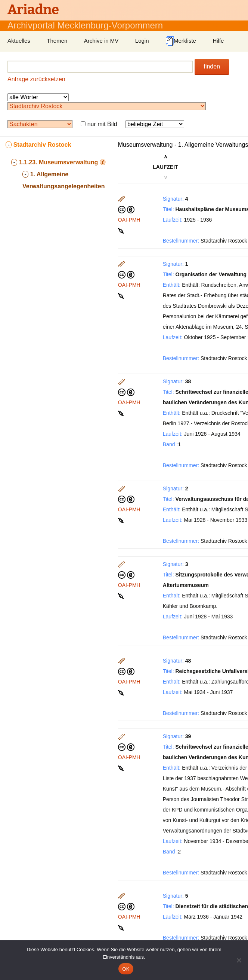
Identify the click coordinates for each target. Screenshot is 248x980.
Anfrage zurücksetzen (36, 79)
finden (212, 66)
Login (142, 41)
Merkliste (181, 41)
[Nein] (239, 960)
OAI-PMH (129, 220)
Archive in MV (101, 41)
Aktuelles (19, 41)
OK (126, 969)
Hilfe (218, 41)
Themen (57, 41)
